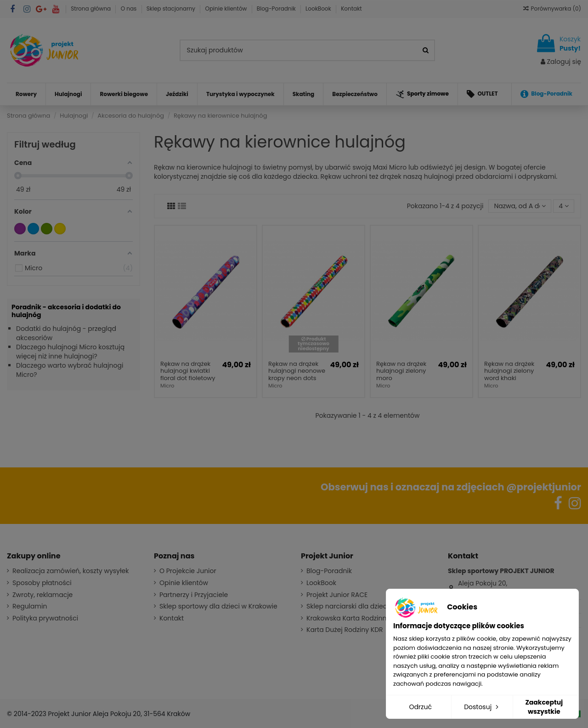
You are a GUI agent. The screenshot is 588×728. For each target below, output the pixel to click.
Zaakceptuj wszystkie (544, 707)
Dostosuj (482, 707)
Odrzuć (420, 707)
